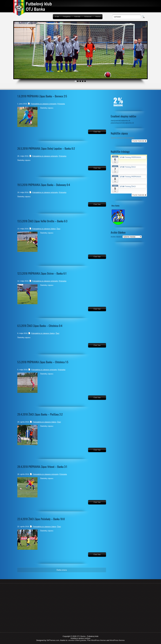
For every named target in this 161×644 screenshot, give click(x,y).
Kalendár (77, 17)
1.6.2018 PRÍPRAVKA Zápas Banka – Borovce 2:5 (42, 96)
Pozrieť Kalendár (139, 141)
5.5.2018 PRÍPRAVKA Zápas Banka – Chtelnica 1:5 (43, 362)
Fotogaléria (67, 17)
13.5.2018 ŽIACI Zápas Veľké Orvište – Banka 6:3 (42, 221)
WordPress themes (117, 640)
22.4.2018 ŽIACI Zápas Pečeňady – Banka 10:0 (41, 519)
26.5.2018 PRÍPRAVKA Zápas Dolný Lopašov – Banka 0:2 (46, 148)
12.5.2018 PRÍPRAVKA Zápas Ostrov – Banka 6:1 (42, 273)
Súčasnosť (88, 17)
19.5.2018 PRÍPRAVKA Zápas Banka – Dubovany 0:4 (44, 185)
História (98, 17)
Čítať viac (97, 132)
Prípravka (61, 104)
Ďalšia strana (62, 570)
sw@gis (87, 638)
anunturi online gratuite (77, 640)
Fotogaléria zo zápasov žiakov (44, 229)
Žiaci (58, 229)
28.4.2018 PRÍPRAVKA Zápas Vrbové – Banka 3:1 (42, 467)
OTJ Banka (81, 636)
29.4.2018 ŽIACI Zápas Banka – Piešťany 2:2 (40, 414)
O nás (57, 17)
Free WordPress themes (97, 640)
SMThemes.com (53, 640)
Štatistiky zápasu (47, 108)
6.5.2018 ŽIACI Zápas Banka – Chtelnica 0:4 (40, 326)
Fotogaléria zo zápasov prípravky (44, 104)
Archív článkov (116, 237)
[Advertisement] (129, 290)
